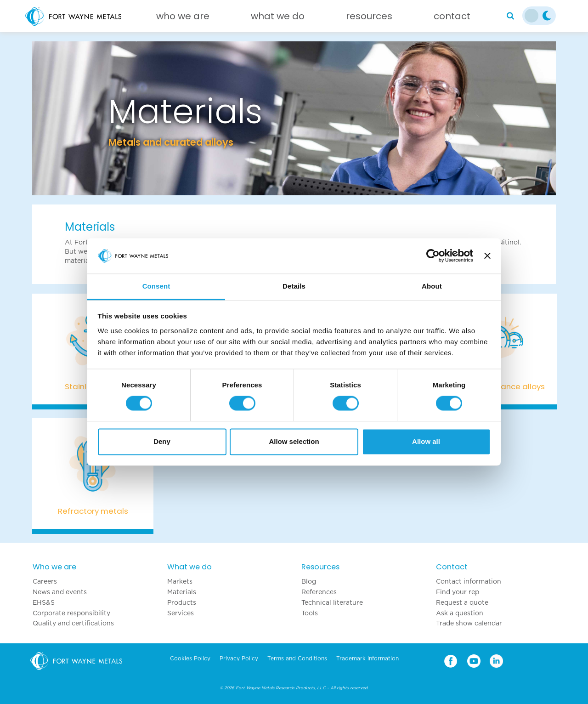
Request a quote (462, 602)
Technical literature (332, 602)
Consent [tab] (156, 286)
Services (181, 613)
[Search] (510, 16)
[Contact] (452, 18)
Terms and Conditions (297, 659)
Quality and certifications (73, 623)
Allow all (426, 441)
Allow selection (294, 441)
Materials (182, 592)
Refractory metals (93, 511)
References (319, 592)
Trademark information (367, 659)
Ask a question (460, 613)
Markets (180, 581)
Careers (45, 581)
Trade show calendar (469, 623)
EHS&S (44, 602)
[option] (294, 118)
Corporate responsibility (71, 613)
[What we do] (278, 18)
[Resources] (369, 18)
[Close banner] (487, 256)
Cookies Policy (190, 659)
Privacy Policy (239, 659)
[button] (71, 118)
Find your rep (458, 592)
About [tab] (432, 286)
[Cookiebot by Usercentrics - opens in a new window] (433, 256)
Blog (309, 581)
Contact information (469, 581)
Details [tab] (294, 286)
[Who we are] (183, 18)
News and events (60, 592)
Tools (310, 613)
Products (182, 602)
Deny (162, 441)
